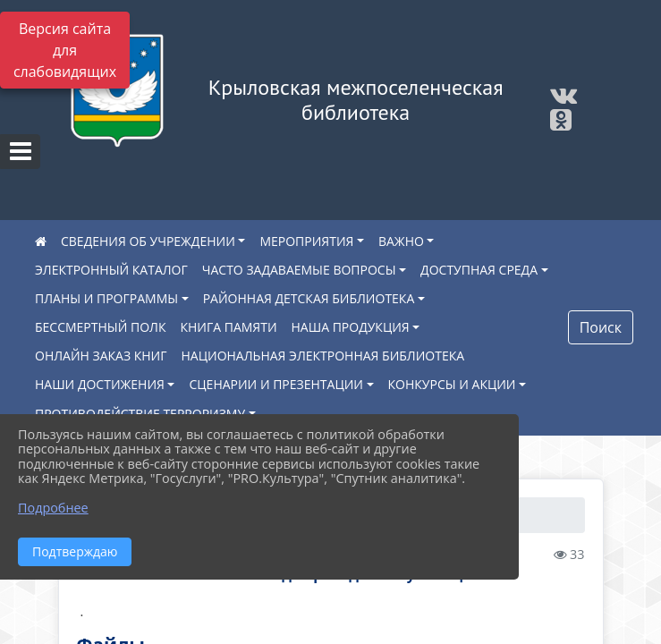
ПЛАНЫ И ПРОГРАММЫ (106, 298)
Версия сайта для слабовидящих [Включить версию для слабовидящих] (65, 50)
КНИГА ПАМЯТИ (228, 327)
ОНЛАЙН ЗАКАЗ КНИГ (101, 356)
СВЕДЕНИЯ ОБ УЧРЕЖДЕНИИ (148, 241)
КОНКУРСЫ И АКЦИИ (452, 384)
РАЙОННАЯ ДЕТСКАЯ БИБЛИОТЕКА (309, 298)
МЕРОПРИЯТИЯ (306, 241)
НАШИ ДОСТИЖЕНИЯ (100, 384)
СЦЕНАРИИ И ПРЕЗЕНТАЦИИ (276, 384)
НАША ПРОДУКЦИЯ (351, 327)
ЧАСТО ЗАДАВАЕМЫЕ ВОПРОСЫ (299, 270)
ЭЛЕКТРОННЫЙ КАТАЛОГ (111, 270)
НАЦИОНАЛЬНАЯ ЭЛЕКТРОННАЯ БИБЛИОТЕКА (323, 356)
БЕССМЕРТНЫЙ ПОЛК (100, 327)
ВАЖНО (401, 241)
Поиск (601, 327)
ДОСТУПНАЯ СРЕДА (479, 270)
